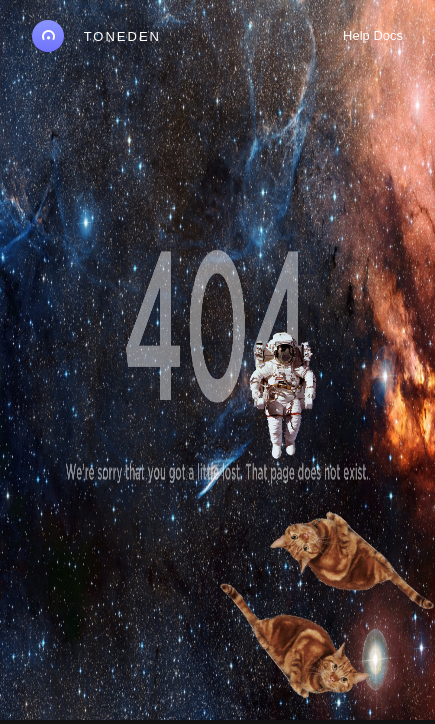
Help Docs (373, 35)
